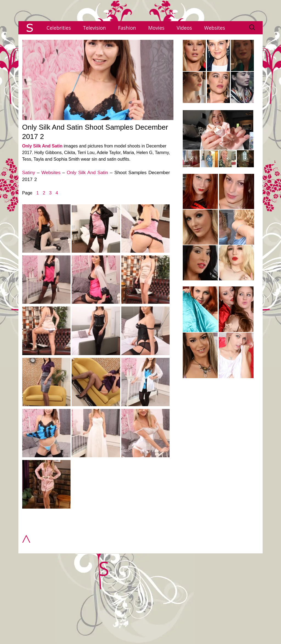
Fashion (127, 28)
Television (95, 28)
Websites (215, 28)
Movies (156, 28)
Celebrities (59, 28)
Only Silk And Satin (42, 146)
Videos (184, 28)
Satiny (29, 173)
